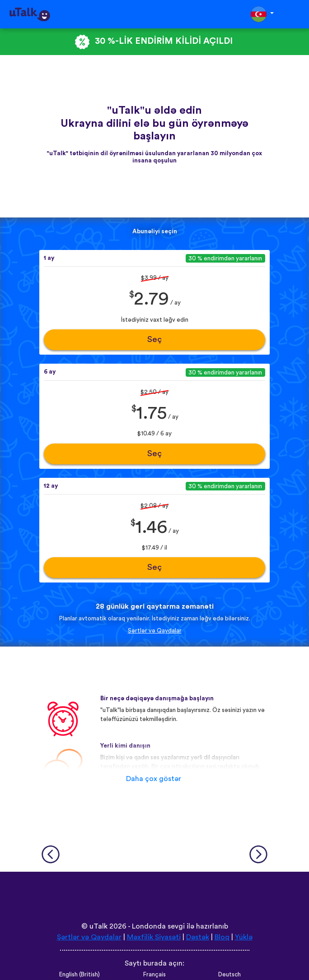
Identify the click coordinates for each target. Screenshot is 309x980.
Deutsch (229, 975)
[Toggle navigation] (296, 14)
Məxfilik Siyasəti (154, 937)
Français (154, 975)
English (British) (80, 975)
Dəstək (198, 937)
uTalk (98, 926)
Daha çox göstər (154, 779)
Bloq (222, 937)
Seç (154, 340)
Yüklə (244, 937)
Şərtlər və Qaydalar (155, 631)
